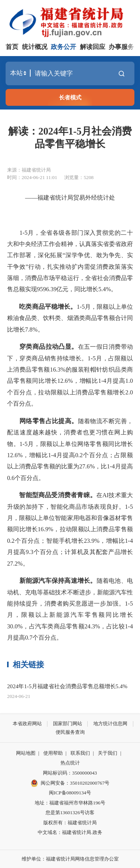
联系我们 (80, 753)
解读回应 (93, 47)
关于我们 (108, 753)
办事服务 (121, 47)
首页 (12, 47)
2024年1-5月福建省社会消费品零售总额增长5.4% (67, 686)
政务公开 (63, 47)
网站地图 (26, 753)
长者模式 (70, 97)
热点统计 (70, 763)
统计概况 (35, 47)
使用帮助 (53, 753)
